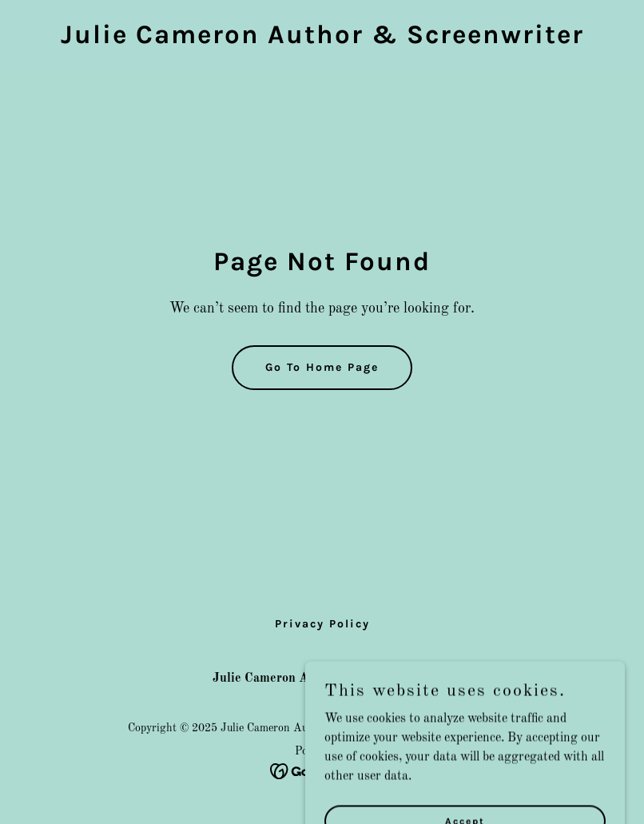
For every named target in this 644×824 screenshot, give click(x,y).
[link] (322, 40)
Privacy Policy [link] (322, 624)
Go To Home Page (322, 367)
